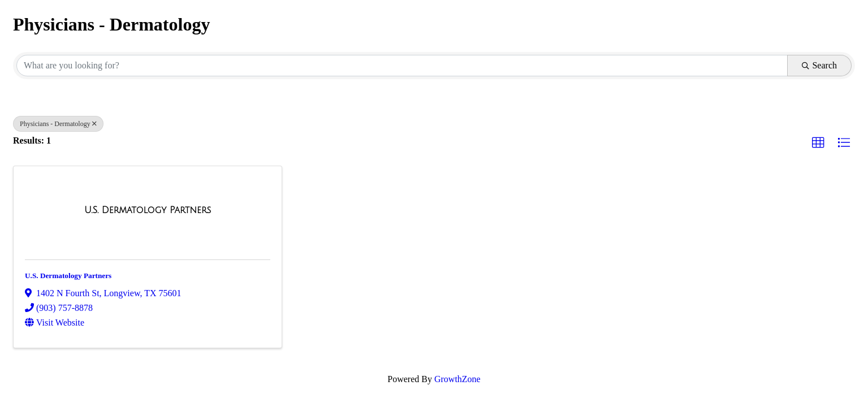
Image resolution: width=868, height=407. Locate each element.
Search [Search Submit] (819, 65)
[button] (818, 143)
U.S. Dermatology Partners (68, 276)
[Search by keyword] (402, 66)
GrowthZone (457, 379)
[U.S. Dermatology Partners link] (148, 210)
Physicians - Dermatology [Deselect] (58, 124)
